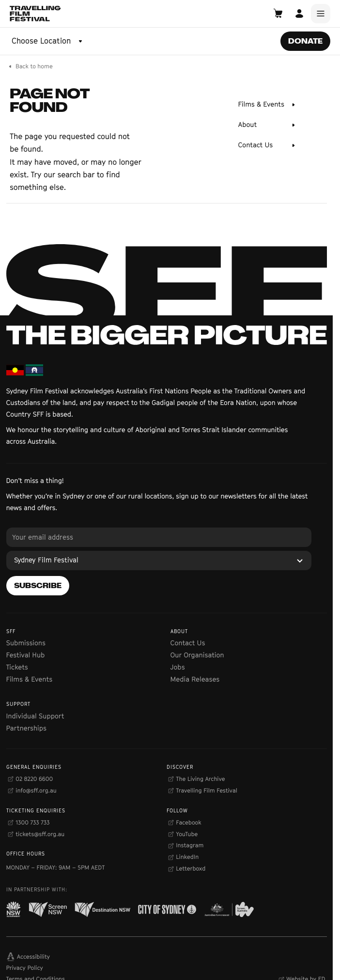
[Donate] (305, 41)
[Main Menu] (321, 14)
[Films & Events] (268, 105)
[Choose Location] (48, 41)
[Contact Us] (268, 145)
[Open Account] (299, 14)
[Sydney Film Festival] (159, 560)
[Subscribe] (38, 586)
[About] (268, 125)
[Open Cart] (278, 14)
